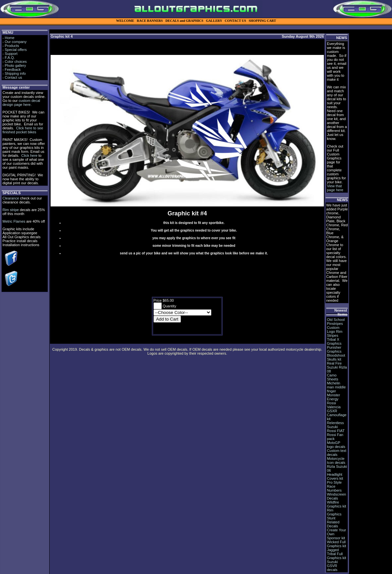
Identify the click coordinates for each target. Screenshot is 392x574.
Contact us (13, 77)
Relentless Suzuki (335, 425)
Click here (29, 155)
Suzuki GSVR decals (332, 566)
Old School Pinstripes (336, 322)
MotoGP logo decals (336, 445)
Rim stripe (11, 210)
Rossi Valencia (334, 405)
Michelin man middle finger (336, 387)
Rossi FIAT (336, 431)
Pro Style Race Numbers (334, 486)
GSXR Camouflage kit (337, 415)
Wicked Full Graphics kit (336, 544)
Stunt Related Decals (333, 522)
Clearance (11, 198)
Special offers (16, 50)
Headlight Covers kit (335, 476)
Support (11, 54)
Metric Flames (14, 221)
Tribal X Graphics (334, 341)
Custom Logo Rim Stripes (335, 331)
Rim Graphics (334, 512)
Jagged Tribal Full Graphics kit (336, 554)
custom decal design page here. (21, 103)
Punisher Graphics (334, 349)
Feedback (13, 69)
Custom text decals (337, 453)
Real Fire (334, 363)
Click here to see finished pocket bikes (23, 130)
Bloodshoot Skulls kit (336, 357)
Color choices (16, 62)
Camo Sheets (332, 377)
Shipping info (15, 73)
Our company (16, 42)
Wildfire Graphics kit (336, 504)
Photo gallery (15, 66)
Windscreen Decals (336, 496)
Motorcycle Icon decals (336, 461)
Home (9, 38)
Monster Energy (333, 397)
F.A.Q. (10, 58)
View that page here (335, 188)
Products (12, 46)
